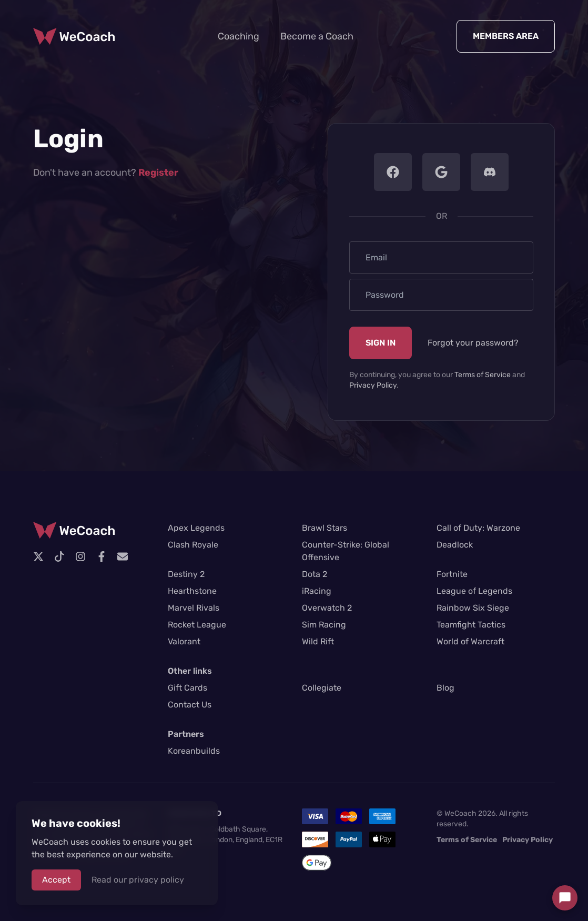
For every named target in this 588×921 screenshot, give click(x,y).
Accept (56, 880)
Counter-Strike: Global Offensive (346, 551)
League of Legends (474, 591)
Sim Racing (324, 625)
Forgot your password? (473, 343)
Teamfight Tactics (471, 625)
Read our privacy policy (138, 880)
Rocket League (197, 625)
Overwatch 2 (327, 608)
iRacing (317, 591)
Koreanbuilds (194, 751)
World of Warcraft (470, 641)
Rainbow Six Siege (473, 608)
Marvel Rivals (194, 608)
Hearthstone (192, 591)
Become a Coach (317, 36)
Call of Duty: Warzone (478, 528)
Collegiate (322, 688)
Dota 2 (315, 574)
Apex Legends (196, 528)
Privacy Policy (373, 385)
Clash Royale (193, 545)
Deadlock (455, 545)
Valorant (184, 641)
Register (158, 173)
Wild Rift (318, 641)
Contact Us (190, 705)
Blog (445, 688)
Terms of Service (483, 375)
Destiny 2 (186, 574)
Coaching (239, 36)
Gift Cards (187, 688)
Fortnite (452, 574)
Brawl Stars (325, 528)
